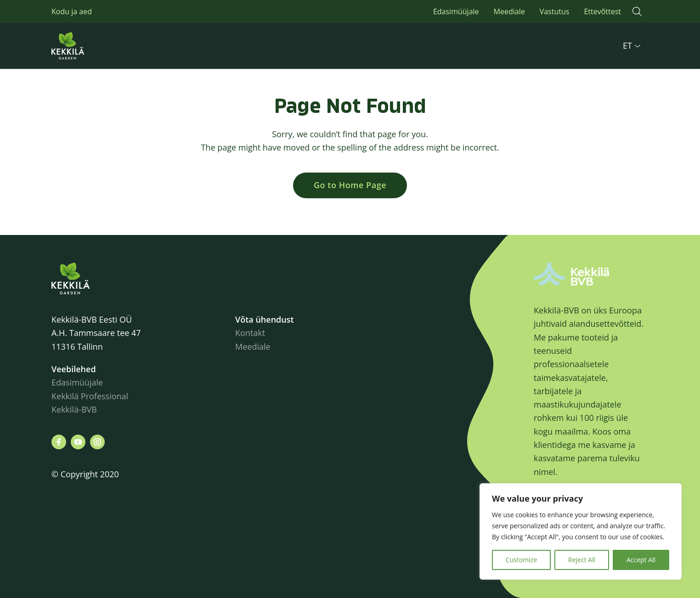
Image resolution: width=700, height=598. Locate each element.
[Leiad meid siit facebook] (59, 442)
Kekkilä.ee (88, 46)
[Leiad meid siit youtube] (78, 442)
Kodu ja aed (72, 11)
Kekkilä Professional (91, 396)
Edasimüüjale (456, 11)
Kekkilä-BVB (74, 409)
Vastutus (555, 11)
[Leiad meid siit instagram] (97, 442)
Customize (521, 560)
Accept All (641, 560)
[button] (637, 11)
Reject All (582, 560)
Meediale (509, 11)
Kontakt (250, 333)
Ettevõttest (602, 11)
